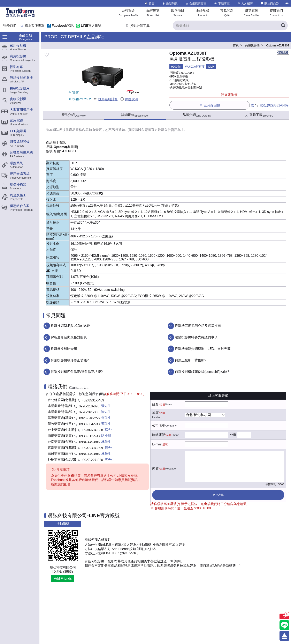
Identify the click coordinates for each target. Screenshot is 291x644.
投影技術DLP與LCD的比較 (70, 326)
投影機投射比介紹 (64, 349)
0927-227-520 (93, 460)
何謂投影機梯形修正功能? (70, 360)
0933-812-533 (90, 436)
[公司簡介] (128, 13)
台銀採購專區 (196, 3)
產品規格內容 (79, 130)
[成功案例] (252, 13)
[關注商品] (284, 616)
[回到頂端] (284, 636)
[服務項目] (178, 13)
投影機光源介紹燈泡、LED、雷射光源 (203, 349)
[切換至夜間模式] (287, 3)
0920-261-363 (89, 412)
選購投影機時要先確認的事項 (196, 337)
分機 (233, 435)
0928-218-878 (89, 406)
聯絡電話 (159, 435)
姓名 (155, 404)
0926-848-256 (90, 418)
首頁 (149, 3)
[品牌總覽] (153, 13)
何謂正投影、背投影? (190, 360)
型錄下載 (259, 115)
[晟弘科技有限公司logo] (20, 17)
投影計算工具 (137, 26)
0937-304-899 (93, 448)
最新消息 (170, 3)
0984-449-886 (90, 442)
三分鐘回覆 (210, 105)
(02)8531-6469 (278, 105)
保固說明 (129, 99)
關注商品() (270, 3)
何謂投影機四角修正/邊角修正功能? (77, 372)
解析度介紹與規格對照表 (69, 337)
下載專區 (222, 3)
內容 (155, 468)
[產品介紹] (202, 13)
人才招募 (245, 3)
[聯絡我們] (276, 13)
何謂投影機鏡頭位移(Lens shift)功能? (202, 372)
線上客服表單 (35, 26)
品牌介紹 (197, 115)
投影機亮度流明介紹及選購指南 (198, 326)
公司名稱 (159, 425)
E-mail (157, 444)
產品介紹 (73, 115)
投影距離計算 (105, 99)
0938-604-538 (90, 424)
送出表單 (218, 495)
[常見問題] (227, 13)
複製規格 (283, 52)
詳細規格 (135, 115)
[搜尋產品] (230, 25)
